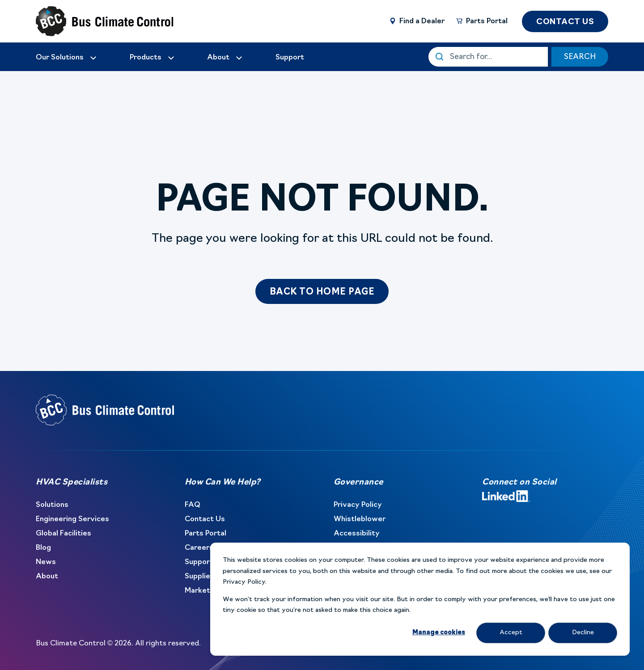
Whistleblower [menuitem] (360, 519)
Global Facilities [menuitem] (64, 534)
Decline (583, 633)
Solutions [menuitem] (52, 505)
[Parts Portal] (481, 21)
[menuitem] (66, 58)
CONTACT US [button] (565, 22)
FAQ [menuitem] (193, 505)
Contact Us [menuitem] (205, 519)
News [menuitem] (46, 562)
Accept (511, 633)
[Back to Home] (89, 21)
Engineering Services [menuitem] (72, 519)
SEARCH (580, 57)
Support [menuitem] (199, 562)
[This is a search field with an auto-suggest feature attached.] (488, 57)
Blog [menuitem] (43, 548)
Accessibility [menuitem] (357, 534)
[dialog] (420, 599)
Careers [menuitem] (199, 548)
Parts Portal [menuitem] (205, 534)
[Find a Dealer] (417, 21)
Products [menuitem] (146, 58)
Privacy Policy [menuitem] (358, 505)
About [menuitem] (47, 577)
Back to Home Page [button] (322, 292)
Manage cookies (439, 633)
